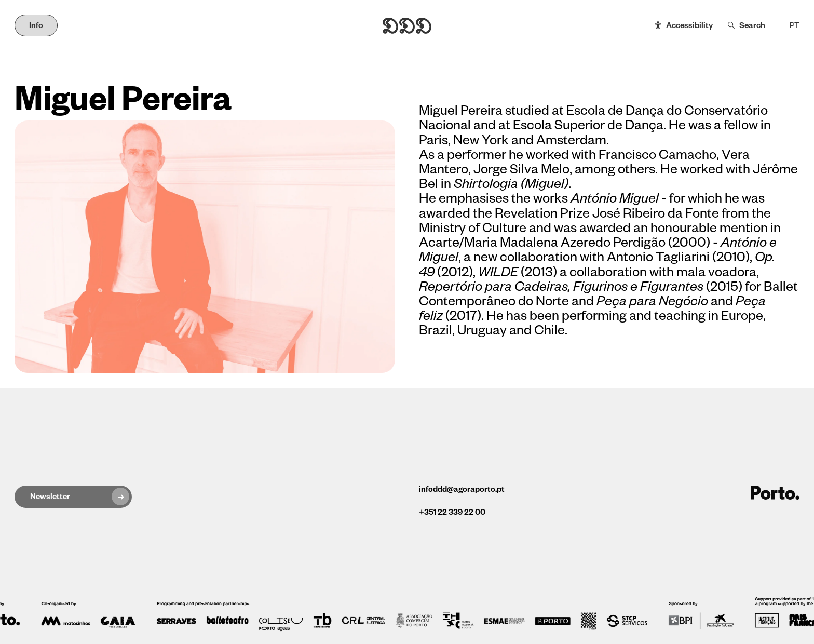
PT (795, 26)
